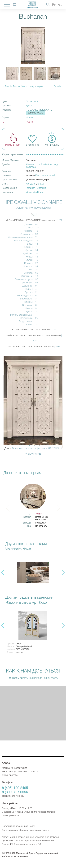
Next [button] (58, 508)
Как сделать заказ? (45, 176)
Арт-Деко (31, 184)
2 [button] (35, 446)
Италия (30, 118)
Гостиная (31, 188)
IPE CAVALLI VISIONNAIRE (39, 110)
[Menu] (7, 5)
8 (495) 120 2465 (15, 788)
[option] (33, 407)
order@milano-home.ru (13, 796)
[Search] (48, 4)
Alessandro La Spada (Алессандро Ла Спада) (43, 166)
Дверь (29, 106)
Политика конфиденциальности (18, 826)
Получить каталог (35, 113)
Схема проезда (10, 775)
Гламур (41, 184)
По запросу (32, 102)
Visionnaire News (34, 192)
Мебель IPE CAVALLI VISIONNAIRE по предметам (34, 220)
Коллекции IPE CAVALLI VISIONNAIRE (34, 330)
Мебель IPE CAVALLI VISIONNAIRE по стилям (34, 347)
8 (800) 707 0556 (15, 792)
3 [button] (39, 446)
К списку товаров (34, 86)
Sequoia (57, 86)
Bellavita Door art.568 (15, 86)
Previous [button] (3, 573)
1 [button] (30, 446)
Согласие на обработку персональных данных (26, 830)
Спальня (41, 188)
